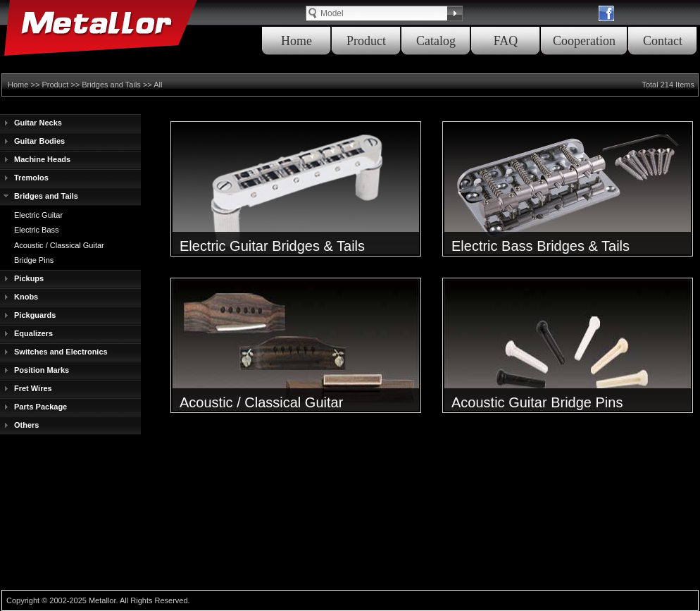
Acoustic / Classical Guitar (59, 245)
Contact (663, 41)
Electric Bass (37, 230)
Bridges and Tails (111, 85)
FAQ (506, 41)
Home (296, 41)
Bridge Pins (34, 260)
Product (366, 41)
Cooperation (584, 41)
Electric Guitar (38, 215)
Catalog (436, 41)
